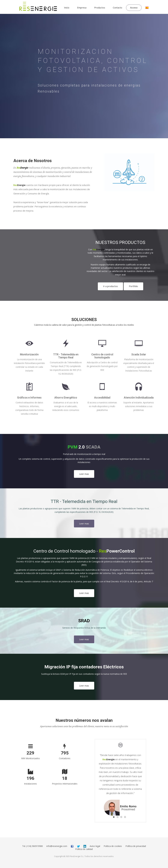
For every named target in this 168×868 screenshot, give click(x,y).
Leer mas (84, 474)
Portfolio (133, 286)
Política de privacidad (136, 846)
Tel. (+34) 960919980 (33, 846)
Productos (100, 8)
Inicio (67, 8)
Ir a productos (110, 286)
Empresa (82, 8)
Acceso (134, 8)
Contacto (118, 8)
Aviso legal (95, 846)
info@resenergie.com (57, 846)
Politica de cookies (113, 846)
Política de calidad (84, 849)
